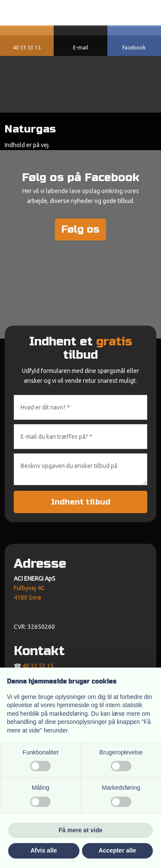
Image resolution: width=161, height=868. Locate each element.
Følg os (80, 229)
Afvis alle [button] (44, 850)
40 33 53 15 (38, 666)
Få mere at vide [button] (81, 830)
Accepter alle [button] (117, 850)
